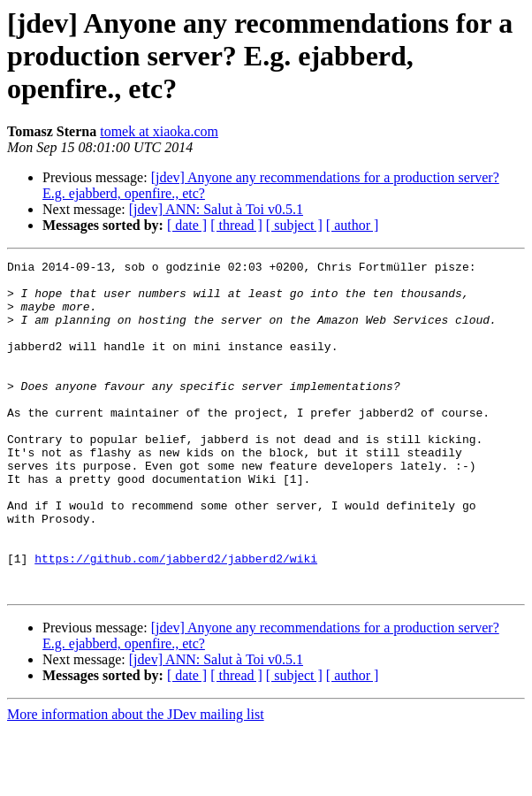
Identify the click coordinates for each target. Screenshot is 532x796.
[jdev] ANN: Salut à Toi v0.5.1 (216, 209)
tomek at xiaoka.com (159, 131)
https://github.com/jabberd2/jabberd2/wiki (176, 619)
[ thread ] (236, 225)
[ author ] (353, 225)
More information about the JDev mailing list (136, 781)
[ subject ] (294, 225)
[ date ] (187, 225)
